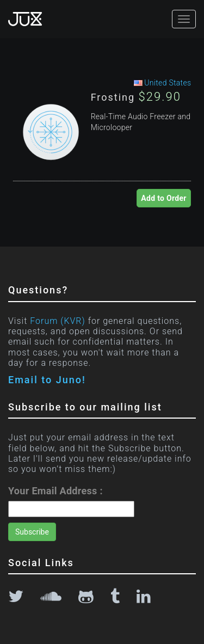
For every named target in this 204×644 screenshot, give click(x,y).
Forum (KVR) (58, 321)
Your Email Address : (55, 491)
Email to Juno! (47, 380)
